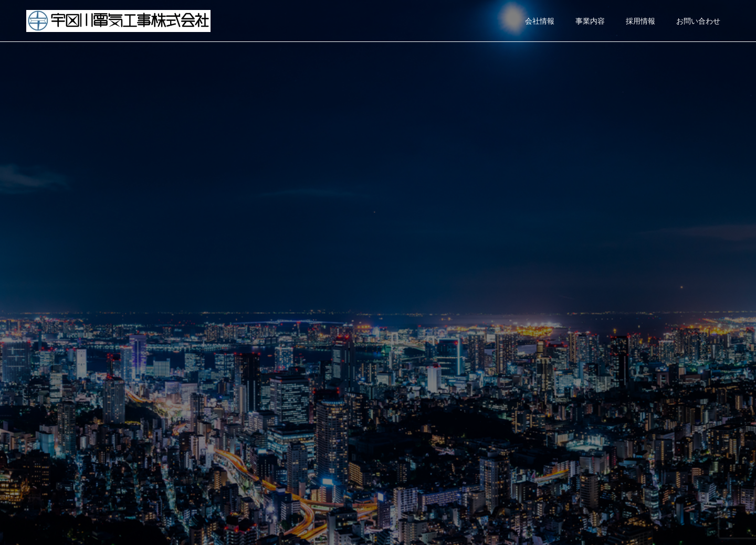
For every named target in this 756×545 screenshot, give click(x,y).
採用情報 (640, 21)
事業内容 (590, 21)
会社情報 (540, 21)
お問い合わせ (698, 21)
